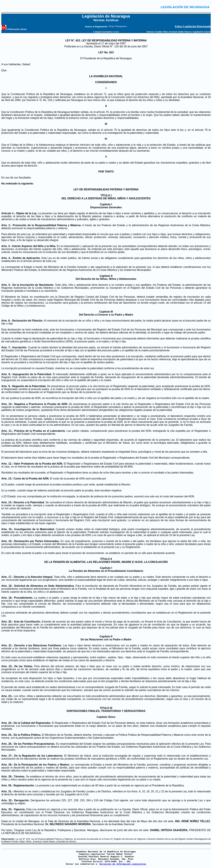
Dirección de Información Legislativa (123, 864)
